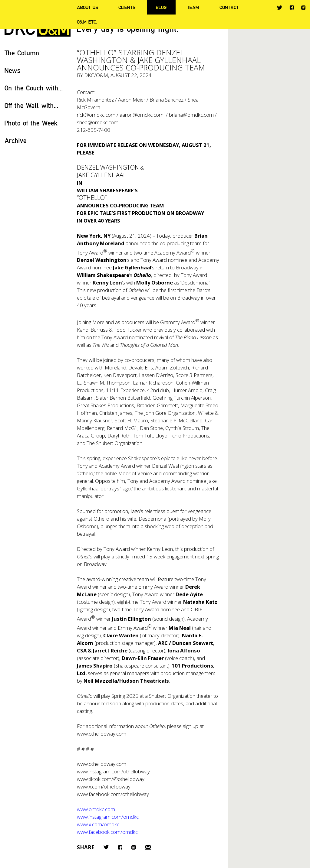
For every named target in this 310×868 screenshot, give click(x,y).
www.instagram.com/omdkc (108, 817)
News (13, 70)
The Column (22, 53)
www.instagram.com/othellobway (113, 771)
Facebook (292, 7)
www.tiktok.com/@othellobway (111, 779)
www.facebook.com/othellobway (113, 794)
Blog (161, 7)
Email (148, 847)
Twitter (280, 8)
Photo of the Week (31, 123)
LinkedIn (134, 847)
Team (193, 7)
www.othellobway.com (102, 734)
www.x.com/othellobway (104, 787)
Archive (16, 140)
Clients (127, 7)
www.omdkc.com (96, 809)
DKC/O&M (96, 75)
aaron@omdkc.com (142, 115)
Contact (229, 7)
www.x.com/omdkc (98, 824)
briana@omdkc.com (191, 115)
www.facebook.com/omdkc (107, 832)
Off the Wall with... (31, 105)
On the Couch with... (34, 88)
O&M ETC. (87, 22)
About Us (87, 7)
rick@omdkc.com (96, 115)
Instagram (303, 8)
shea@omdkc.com (98, 122)
